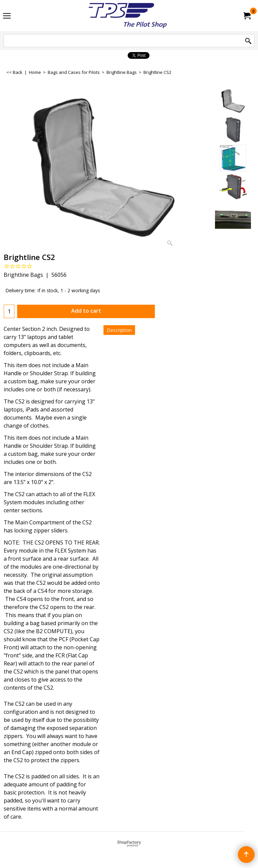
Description (119, 330)
